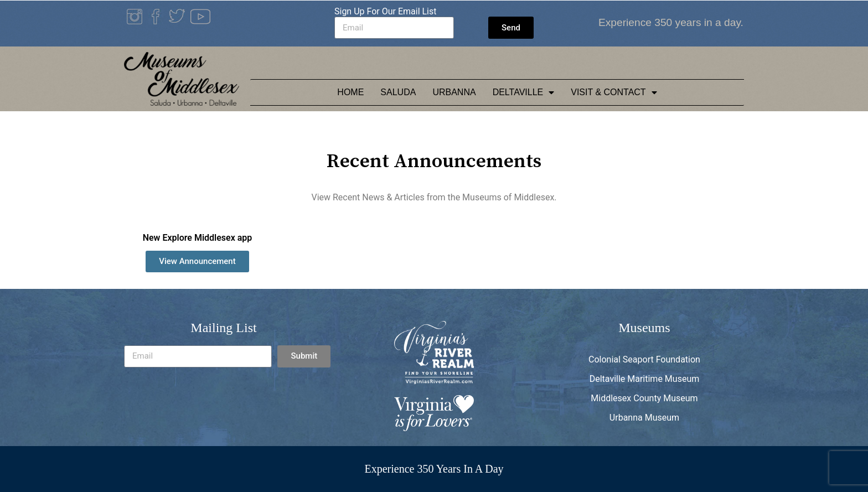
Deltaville (524, 92)
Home (350, 92)
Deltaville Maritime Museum (645, 379)
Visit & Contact (614, 92)
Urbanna (454, 92)
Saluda (398, 92)
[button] (197, 261)
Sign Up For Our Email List (386, 11)
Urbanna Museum (644, 418)
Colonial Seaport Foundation (644, 359)
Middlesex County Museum (644, 398)
